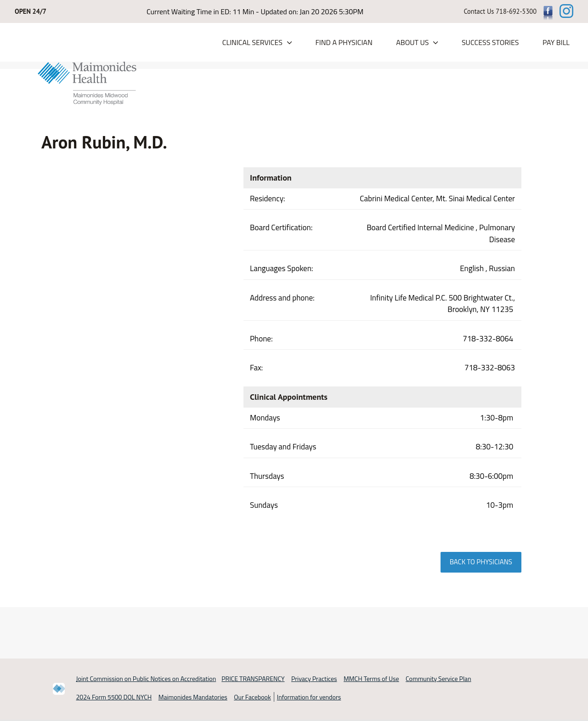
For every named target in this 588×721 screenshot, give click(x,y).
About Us (412, 43)
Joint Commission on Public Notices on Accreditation (146, 678)
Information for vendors (309, 697)
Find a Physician (344, 43)
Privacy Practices (314, 678)
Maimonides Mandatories (193, 697)
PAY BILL (556, 43)
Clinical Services (252, 43)
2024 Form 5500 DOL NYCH (114, 697)
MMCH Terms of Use (371, 678)
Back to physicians (481, 562)
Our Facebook (252, 697)
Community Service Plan (438, 678)
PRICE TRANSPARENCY (253, 678)
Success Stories (490, 43)
